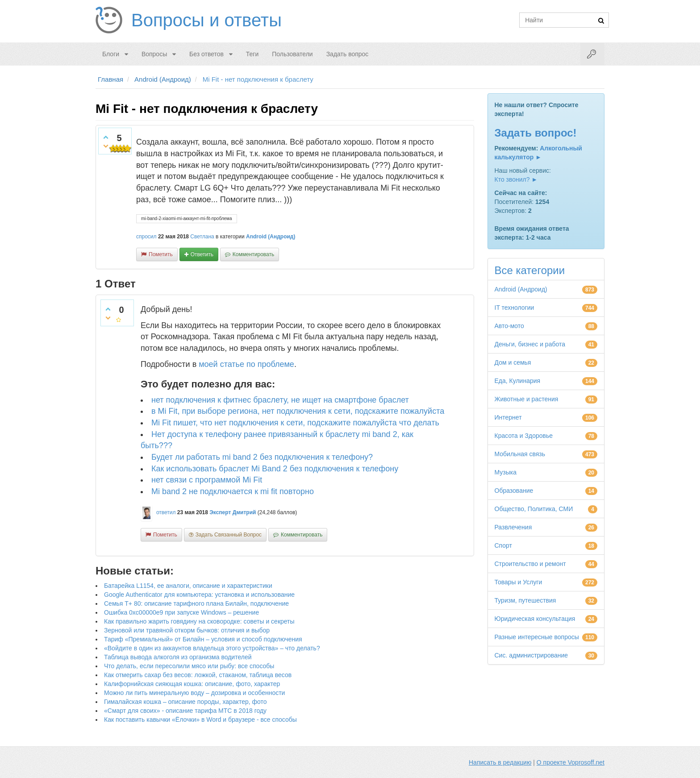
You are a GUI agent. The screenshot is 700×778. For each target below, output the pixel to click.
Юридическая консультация (535, 619)
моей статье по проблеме (246, 364)
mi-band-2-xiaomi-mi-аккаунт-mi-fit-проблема (187, 218)
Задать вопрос (348, 54)
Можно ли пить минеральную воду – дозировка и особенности (194, 693)
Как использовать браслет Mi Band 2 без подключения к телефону (275, 469)
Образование (514, 491)
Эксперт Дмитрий (233, 512)
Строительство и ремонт (530, 564)
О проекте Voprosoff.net (571, 762)
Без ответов (206, 54)
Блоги (111, 54)
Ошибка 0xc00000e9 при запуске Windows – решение (181, 612)
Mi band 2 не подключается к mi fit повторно (233, 491)
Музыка (506, 472)
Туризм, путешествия (525, 600)
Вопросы (154, 54)
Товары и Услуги (519, 582)
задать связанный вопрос (229, 535)
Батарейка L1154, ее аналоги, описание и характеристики (188, 586)
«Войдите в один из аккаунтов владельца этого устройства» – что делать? (212, 648)
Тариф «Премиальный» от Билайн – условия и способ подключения (203, 639)
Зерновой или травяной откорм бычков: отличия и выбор (187, 630)
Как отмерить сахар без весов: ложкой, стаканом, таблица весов (198, 675)
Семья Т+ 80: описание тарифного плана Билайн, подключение (196, 603)
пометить (161, 254)
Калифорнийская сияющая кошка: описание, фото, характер (192, 684)
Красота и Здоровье (524, 436)
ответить (202, 254)
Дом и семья (513, 362)
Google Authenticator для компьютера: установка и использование (199, 595)
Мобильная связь (520, 454)
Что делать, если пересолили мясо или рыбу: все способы (189, 666)
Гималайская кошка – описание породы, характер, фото (185, 702)
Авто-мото (509, 326)
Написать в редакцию (500, 762)
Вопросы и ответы (206, 20)
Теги (252, 54)
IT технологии (515, 308)
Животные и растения (527, 399)
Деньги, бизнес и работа (530, 344)
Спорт (503, 545)
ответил (166, 512)
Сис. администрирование (531, 655)
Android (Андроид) (271, 237)
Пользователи (292, 54)
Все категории (530, 270)
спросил (146, 237)
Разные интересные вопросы (537, 637)
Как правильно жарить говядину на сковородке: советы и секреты (199, 621)
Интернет (508, 417)
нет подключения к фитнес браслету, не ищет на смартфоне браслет (280, 400)
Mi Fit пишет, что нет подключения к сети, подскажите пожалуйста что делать (295, 423)
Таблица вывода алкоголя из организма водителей (178, 657)
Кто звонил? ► (516, 179)
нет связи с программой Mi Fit (207, 480)
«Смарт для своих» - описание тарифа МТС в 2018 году (185, 711)
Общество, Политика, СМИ (534, 509)
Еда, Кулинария (518, 381)
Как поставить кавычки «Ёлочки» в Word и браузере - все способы (200, 720)
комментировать (253, 254)
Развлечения (513, 527)
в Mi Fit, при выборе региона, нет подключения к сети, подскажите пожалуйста (298, 411)
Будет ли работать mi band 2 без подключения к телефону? (262, 457)
